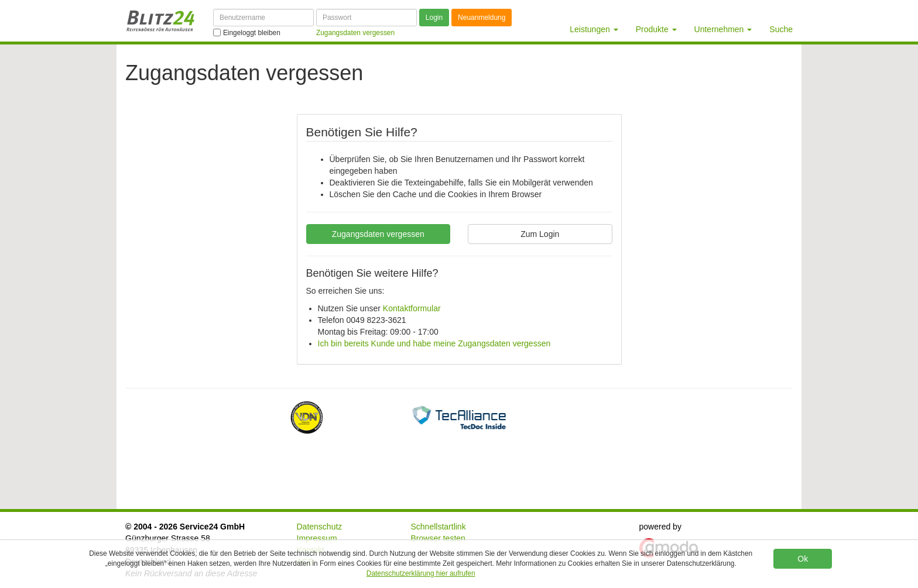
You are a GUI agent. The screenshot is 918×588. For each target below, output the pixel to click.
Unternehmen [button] (723, 29)
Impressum (317, 538)
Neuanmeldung (482, 18)
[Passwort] (366, 18)
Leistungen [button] (594, 29)
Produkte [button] (656, 29)
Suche (781, 29)
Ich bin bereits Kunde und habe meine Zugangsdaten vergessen (434, 343)
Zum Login (540, 234)
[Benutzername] (263, 18)
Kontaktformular (412, 308)
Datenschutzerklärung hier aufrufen (421, 573)
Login (434, 18)
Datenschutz (320, 527)
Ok (803, 559)
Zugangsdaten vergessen (378, 234)
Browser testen (438, 538)
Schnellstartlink (439, 527)
